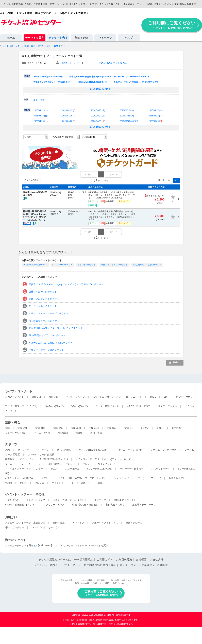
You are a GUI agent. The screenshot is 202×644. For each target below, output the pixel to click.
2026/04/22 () (127, 116)
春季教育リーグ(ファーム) (19, 459)
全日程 (27, 110)
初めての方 (82, 38)
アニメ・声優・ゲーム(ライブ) (21, 406)
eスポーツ (100, 500)
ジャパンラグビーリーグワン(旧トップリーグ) (137, 478)
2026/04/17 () (155, 110)
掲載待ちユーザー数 (70, 63)
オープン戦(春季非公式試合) (93, 450)
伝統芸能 (63, 433)
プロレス (39, 483)
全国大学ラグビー (178, 478)
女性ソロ (54, 397)
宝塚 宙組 (94, 428)
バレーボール (72, 469)
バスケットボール (161, 469)
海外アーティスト (168, 406)
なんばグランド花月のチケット (147, 265)
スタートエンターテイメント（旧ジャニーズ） (117, 397)
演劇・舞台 (13, 423)
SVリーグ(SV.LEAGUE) (100, 469)
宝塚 (7, 428)
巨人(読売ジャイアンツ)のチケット (47, 335)
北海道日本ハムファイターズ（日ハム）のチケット (56, 328)
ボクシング (58, 483)
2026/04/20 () (98, 116)
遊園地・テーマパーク (144, 505)
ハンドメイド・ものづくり (46, 527)
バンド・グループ (75, 397)
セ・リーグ (23, 450)
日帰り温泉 (59, 523)
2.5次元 (145, 428)
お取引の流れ (124, 560)
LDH (166, 397)
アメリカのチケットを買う (19, 545)
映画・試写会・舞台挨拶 (85, 505)
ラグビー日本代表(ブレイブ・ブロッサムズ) (81, 478)
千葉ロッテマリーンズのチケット (46, 350)
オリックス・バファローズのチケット (49, 313)
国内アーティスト (14, 397)
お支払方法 (157, 560)
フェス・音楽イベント (107, 406)
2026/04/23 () (155, 116)
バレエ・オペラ (42, 433)
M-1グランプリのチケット (35, 265)
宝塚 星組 (76, 428)
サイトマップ (72, 565)
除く (176, 180)
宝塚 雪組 (58, 428)
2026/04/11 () (40, 110)
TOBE (153, 397)
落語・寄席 (96, 433)
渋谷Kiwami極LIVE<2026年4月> (93, 82)
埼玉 (36, 100)
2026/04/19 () (69, 116)
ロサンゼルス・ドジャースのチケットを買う (85, 545)
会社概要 (141, 560)
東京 (42, 100)
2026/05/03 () (155, 121)
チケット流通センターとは (55, 560)
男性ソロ (36, 397)
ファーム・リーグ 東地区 (129, 450)
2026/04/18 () (40, 116)
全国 (26, 100)
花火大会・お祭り (115, 505)
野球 (7, 450)
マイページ (105, 38)
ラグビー (46, 478)
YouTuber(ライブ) (54, 406)
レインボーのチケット (62, 265)
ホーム (11, 38)
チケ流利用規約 (84, 560)
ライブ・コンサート (19, 391)
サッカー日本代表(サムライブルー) (57, 464)
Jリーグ (26, 464)
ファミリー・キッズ (54, 505)
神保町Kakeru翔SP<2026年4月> (48, 77)
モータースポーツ (81, 483)
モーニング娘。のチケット (43, 306)
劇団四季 (176, 428)
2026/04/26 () (69, 121)
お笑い (160, 428)
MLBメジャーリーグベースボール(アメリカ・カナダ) (103, 459)
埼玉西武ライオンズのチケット (45, 321)
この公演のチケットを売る (113, 63)
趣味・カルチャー (14, 527)
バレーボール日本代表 (132, 469)
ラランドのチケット (87, 265)
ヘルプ (129, 38)
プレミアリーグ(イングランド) (99, 464)
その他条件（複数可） (64, 137)
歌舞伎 (79, 433)
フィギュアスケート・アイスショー (24, 469)
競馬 (100, 483)
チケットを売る (58, 38)
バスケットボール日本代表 (19, 478)
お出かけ (11, 517)
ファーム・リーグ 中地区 (164, 450)
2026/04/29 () (98, 121)
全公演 (27, 76)
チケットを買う (35, 38)
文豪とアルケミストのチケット (45, 299)
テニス (54, 469)
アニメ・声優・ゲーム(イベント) (70, 500)
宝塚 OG (129, 428)
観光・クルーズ (134, 523)
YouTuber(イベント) (124, 500)
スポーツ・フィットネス (105, 523)
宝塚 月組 (40, 428)
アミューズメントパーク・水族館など (25, 523)
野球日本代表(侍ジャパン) (54, 459)
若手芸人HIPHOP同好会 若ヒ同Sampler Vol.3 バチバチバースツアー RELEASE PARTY (109, 77)
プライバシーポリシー (47, 565)
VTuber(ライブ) (80, 406)
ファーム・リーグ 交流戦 (41, 454)
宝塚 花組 (23, 428)
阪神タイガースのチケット (43, 292)
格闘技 (23, 483)
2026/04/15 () (98, 110)
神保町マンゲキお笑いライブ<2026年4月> (53, 82)
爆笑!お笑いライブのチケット (114, 265)
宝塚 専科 (112, 428)
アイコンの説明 (31, 180)
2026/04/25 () (40, 121)
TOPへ (176, 362)
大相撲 (9, 483)
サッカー (10, 464)
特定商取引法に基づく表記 (100, 565)
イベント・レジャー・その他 (25, 494)
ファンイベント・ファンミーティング (25, 500)
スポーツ (11, 444)
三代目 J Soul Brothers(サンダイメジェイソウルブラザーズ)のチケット (66, 284)
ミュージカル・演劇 (16, 433)
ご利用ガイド (105, 560)
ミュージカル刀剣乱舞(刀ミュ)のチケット (51, 343)
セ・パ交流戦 (64, 450)
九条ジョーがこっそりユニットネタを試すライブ (136, 82)
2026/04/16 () (127, 110)
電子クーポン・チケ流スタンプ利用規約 (144, 565)
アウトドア (78, 523)
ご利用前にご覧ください (172, 25)
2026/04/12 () (69, 110)
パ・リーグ (43, 450)
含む (169, 180)
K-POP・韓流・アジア (139, 406)
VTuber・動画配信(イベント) (20, 505)
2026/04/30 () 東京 (129, 121)
